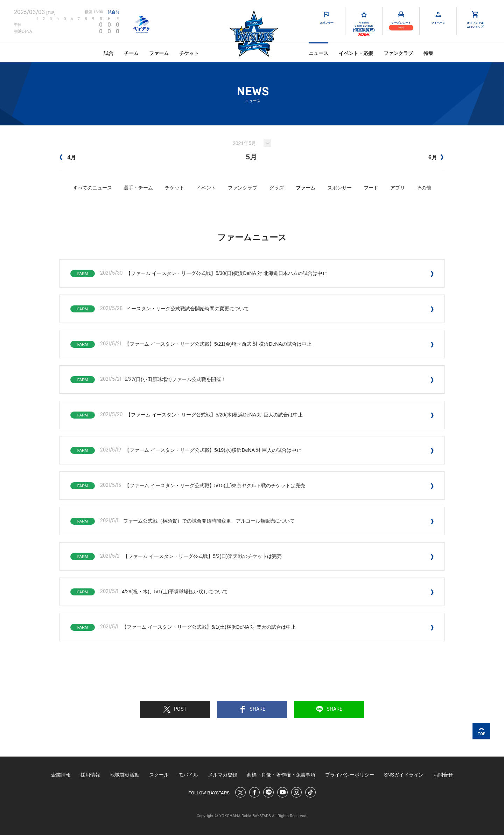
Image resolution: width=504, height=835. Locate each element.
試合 (108, 53)
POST (175, 709)
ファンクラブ (398, 53)
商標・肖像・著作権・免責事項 (281, 775)
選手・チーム (138, 188)
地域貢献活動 (125, 775)
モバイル (188, 775)
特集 (428, 53)
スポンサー (339, 188)
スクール (159, 775)
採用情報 (90, 775)
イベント (206, 188)
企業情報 (61, 775)
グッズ (276, 188)
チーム (131, 53)
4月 (68, 157)
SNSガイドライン (404, 775)
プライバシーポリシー (350, 775)
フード (371, 188)
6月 (436, 157)
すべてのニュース (92, 188)
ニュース (318, 53)
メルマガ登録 (223, 775)
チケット (189, 53)
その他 (424, 188)
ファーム (159, 53)
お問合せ (443, 775)
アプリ (398, 188)
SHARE (252, 709)
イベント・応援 (356, 53)
